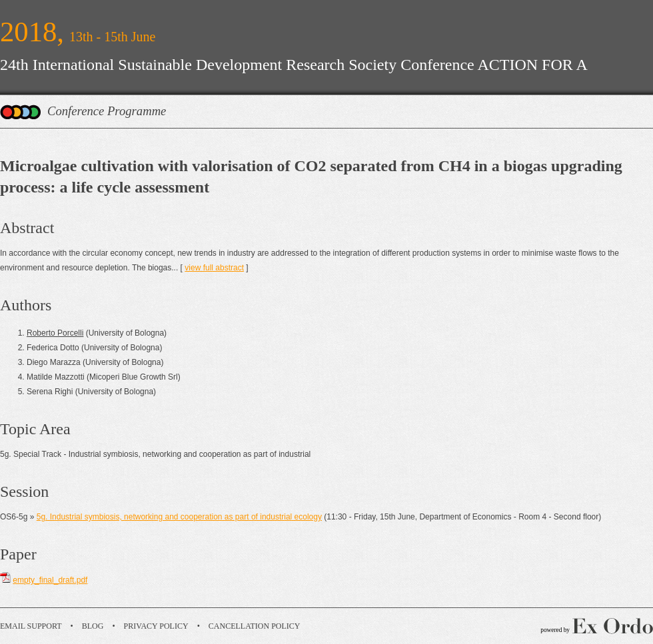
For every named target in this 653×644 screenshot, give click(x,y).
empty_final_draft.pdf (50, 580)
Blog (93, 626)
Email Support (31, 626)
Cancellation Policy (255, 626)
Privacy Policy (156, 626)
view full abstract (214, 268)
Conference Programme (107, 111)
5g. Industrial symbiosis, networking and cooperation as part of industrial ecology (179, 517)
